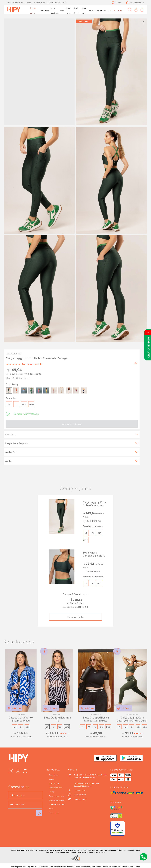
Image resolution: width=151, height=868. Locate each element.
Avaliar (72, 461)
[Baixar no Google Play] (131, 758)
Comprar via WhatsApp (22, 414)
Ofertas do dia (33, 10)
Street (120, 10)
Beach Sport (76, 10)
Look (62, 10)
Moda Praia (84, 10)
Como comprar (54, 783)
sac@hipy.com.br (81, 799)
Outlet (113, 10)
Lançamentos (45, 10)
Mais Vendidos (55, 10)
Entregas (52, 792)
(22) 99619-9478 (80, 795)
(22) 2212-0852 (80, 790)
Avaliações (72, 452)
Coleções (99, 10)
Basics (106, 10)
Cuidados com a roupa (56, 800)
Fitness (92, 10)
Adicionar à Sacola (72, 424)
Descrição (72, 434)
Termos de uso (54, 813)
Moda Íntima (68, 10)
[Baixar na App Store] (105, 758)
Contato (52, 779)
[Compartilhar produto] (135, 364)
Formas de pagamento (57, 796)
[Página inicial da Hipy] (14, 10)
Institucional (53, 770)
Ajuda (51, 809)
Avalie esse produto (32, 364)
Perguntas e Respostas (72, 443)
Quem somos (53, 775)
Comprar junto (75, 617)
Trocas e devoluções (56, 787)
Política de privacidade (57, 804)
